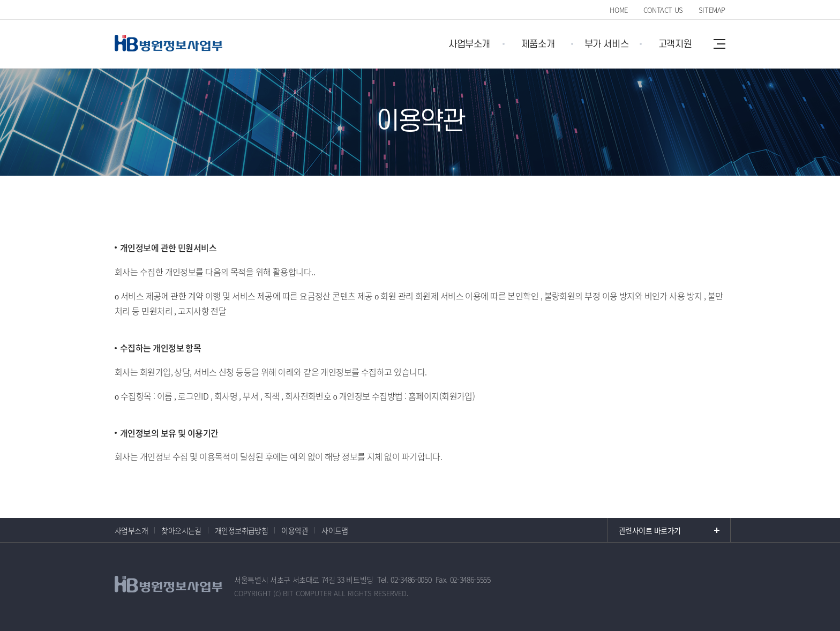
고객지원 (675, 44)
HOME (618, 10)
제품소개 (538, 44)
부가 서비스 (607, 44)
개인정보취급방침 (242, 530)
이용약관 (295, 530)
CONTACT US (663, 10)
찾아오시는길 (181, 530)
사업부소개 (469, 44)
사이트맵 (335, 530)
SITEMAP (712, 10)
